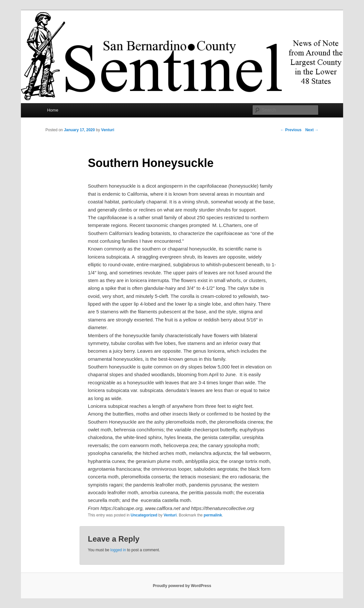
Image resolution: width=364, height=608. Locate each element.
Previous (291, 130)
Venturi (108, 130)
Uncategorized (144, 515)
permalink (213, 515)
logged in (118, 550)
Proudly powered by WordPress (182, 586)
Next (312, 130)
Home (53, 110)
